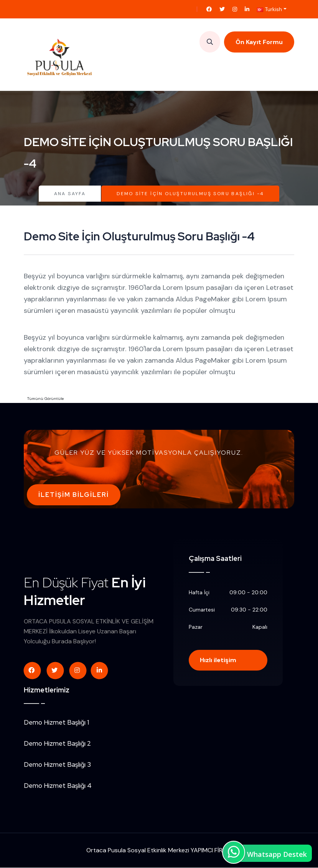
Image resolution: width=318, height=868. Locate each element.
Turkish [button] (269, 9)
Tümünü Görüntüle (45, 399)
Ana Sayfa (70, 194)
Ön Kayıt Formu (259, 42)
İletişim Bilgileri (74, 495)
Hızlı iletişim (218, 660)
